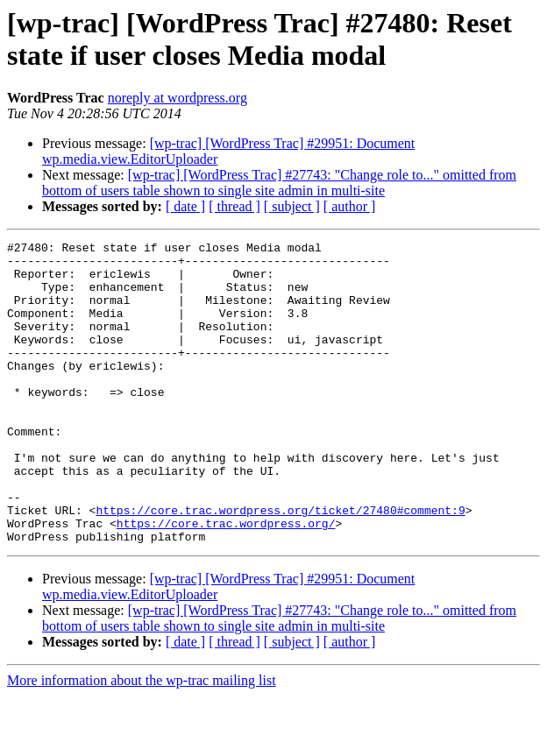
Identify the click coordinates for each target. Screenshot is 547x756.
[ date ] (185, 206)
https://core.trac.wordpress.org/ (226, 581)
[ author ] (350, 206)
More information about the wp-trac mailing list (142, 741)
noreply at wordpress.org (178, 98)
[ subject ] (292, 206)
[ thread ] (234, 206)
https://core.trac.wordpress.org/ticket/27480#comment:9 (280, 565)
